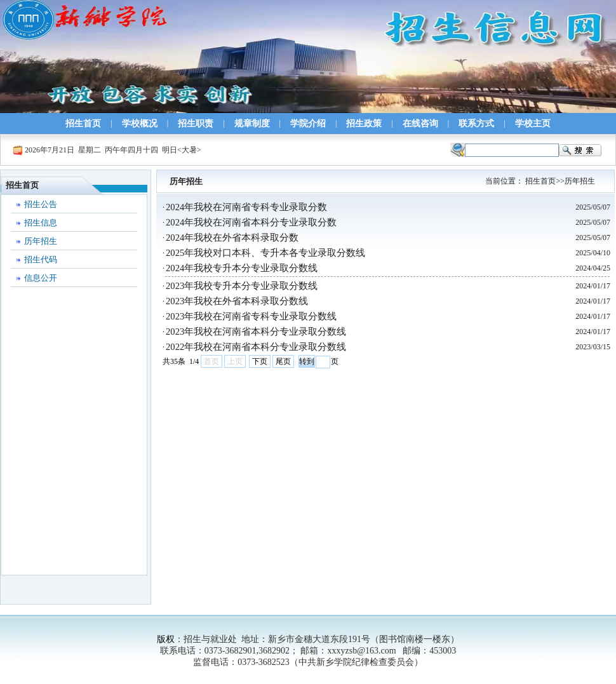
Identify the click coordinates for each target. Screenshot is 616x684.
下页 (260, 361)
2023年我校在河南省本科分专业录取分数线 (256, 332)
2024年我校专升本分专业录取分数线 (242, 268)
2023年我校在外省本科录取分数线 (237, 301)
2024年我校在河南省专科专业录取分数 (246, 207)
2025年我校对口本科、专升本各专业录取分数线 (265, 253)
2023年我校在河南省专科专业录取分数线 (251, 316)
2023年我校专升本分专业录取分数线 (242, 286)
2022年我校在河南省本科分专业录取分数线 (256, 347)
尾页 (283, 361)
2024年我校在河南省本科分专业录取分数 (251, 222)
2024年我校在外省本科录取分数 (232, 238)
